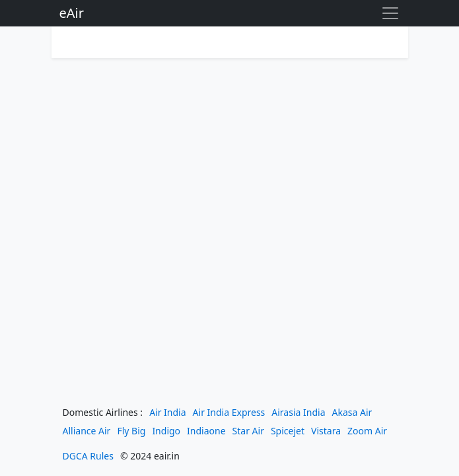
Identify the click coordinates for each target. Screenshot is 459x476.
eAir (72, 13)
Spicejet (288, 431)
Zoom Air (367, 431)
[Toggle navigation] (390, 13)
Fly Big (131, 431)
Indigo (166, 431)
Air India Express (229, 412)
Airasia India (298, 412)
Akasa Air (352, 412)
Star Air (248, 431)
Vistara (326, 431)
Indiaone (206, 431)
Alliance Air (87, 431)
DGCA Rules (88, 456)
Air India (167, 412)
